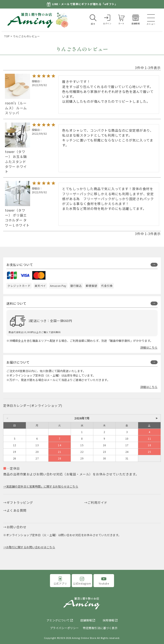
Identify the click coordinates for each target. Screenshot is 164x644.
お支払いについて (20, 265)
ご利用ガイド (97, 502)
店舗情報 (86, 620)
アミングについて (58, 620)
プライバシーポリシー (64, 628)
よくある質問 (17, 510)
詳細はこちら (149, 347)
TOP (7, 36)
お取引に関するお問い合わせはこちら (31, 547)
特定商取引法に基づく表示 (100, 628)
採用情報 (108, 620)
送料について (16, 303)
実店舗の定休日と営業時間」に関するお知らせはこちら (42, 486)
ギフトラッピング (20, 502)
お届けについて (18, 362)
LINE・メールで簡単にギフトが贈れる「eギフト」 (85, 4)
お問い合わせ (17, 527)
